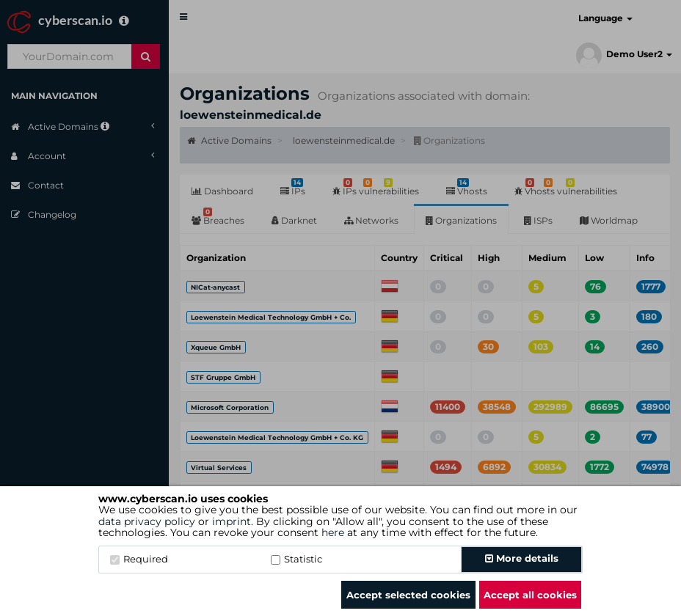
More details (522, 558)
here (333, 532)
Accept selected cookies (408, 595)
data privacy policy (147, 521)
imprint (232, 521)
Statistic (296, 559)
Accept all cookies (530, 595)
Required (139, 559)
